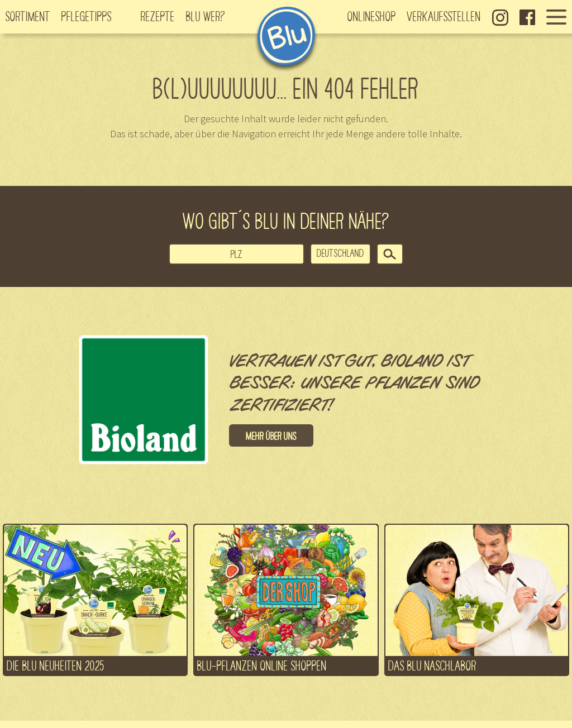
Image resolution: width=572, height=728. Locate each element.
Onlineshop (372, 16)
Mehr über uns (271, 435)
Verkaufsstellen (444, 16)
